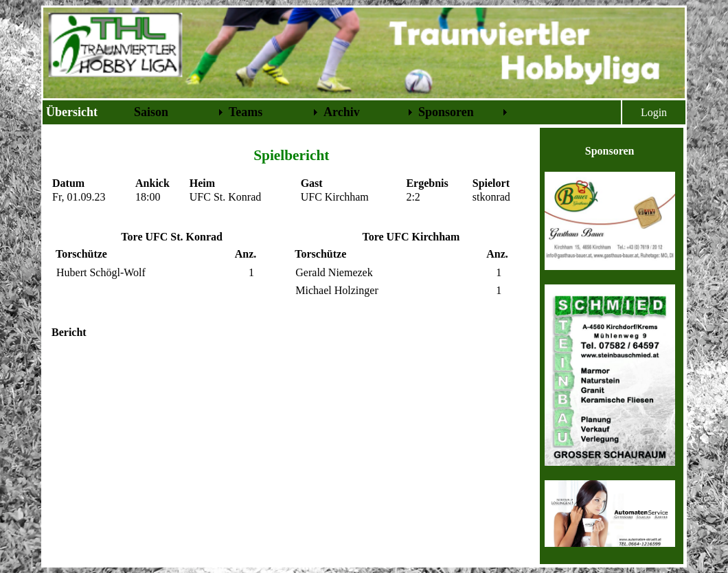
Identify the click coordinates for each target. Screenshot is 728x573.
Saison (151, 112)
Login (654, 112)
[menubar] (277, 112)
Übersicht (72, 112)
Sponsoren (446, 112)
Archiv (342, 112)
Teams (246, 112)
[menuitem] (87, 112)
